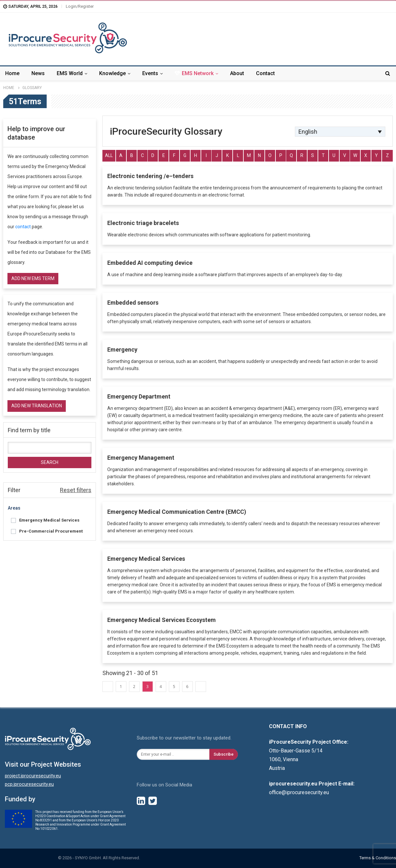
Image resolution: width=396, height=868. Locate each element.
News (38, 73)
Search (50, 462)
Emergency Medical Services (49, 520)
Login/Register (80, 6)
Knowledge (112, 73)
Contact (265, 73)
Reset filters (76, 490)
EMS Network (194, 73)
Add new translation (37, 406)
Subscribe (224, 754)
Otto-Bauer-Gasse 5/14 (296, 751)
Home (12, 73)
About (237, 73)
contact (23, 227)
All (109, 155)
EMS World (70, 73)
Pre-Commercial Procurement (51, 531)
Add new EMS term (33, 278)
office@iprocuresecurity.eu (299, 792)
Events (150, 73)
